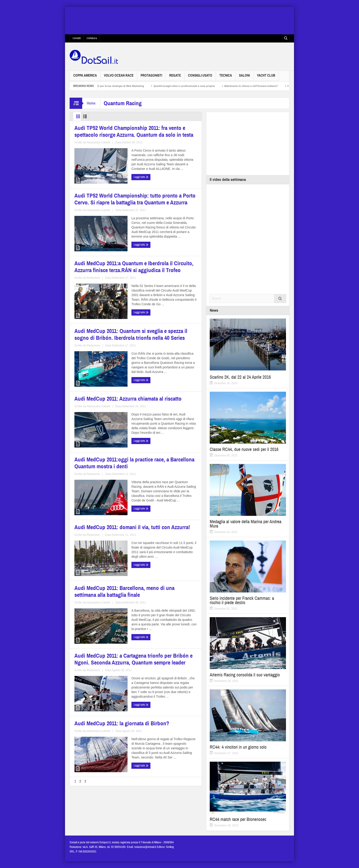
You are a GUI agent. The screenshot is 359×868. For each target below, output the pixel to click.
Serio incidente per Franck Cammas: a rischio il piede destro (242, 600)
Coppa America (85, 77)
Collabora (92, 38)
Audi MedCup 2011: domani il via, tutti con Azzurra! (102, 482)
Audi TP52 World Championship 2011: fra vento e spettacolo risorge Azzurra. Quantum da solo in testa (102, 178)
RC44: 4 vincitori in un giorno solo (238, 747)
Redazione (110, 315)
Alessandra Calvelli (111, 210)
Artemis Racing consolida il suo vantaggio (245, 675)
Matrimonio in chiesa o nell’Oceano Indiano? (258, 86)
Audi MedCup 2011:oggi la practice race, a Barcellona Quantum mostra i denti (162, 385)
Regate (175, 77)
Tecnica (226, 77)
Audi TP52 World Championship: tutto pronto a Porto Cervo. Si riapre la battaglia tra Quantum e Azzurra (167, 178)
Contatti (77, 38)
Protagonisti (151, 77)
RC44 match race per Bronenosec (238, 819)
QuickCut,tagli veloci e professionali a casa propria (191, 86)
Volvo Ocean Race (119, 77)
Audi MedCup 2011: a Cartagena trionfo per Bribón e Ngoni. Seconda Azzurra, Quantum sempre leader (101, 587)
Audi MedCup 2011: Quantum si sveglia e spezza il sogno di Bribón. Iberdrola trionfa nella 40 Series (167, 283)
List (98, 116)
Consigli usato (200, 77)
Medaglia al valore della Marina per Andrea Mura (246, 524)
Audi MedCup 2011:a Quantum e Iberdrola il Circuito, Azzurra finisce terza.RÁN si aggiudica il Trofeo (101, 283)
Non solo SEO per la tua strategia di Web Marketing (120, 86)
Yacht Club (266, 77)
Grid (81, 116)
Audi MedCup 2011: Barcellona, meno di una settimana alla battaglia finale (166, 484)
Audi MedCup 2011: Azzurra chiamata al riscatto (97, 382)
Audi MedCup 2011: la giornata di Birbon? (168, 581)
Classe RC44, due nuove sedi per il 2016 (244, 449)
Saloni (244, 77)
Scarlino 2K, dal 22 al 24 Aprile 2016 (240, 377)
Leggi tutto (83, 219)
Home (91, 103)
